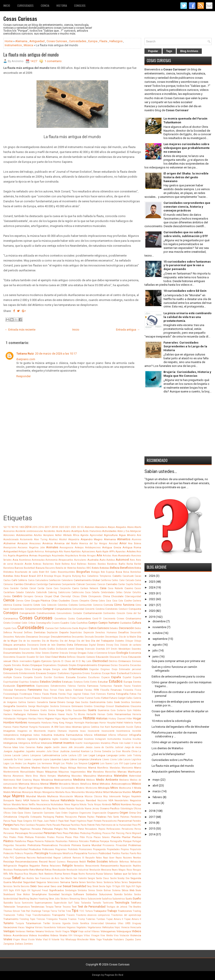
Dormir (55, 653)
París (16, 825)
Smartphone (39, 894)
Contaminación (93, 613)
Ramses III (78, 858)
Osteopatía (36, 817)
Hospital (111, 723)
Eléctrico (113, 661)
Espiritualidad (11, 682)
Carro (75, 588)
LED (80, 755)
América (47, 543)
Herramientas (123, 714)
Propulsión (135, 849)
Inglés (55, 739)
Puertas (125, 853)
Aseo (115, 556)
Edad (48, 657)
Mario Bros (32, 776)
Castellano (9, 592)
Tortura (89, 911)
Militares (49, 788)
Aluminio (136, 539)
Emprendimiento (87, 665)
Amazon (23, 543)
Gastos (85, 702)
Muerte (137, 792)
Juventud (75, 751)
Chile (84, 596)
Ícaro (62, 727)
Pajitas (91, 817)
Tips (75, 911)
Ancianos (23, 548)
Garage (70, 702)
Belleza (115, 568)
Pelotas (73, 829)
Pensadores (91, 829)
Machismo (14, 768)
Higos (58, 719)
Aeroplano (48, 535)
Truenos (72, 919)
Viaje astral (84, 931)
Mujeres (18, 796)
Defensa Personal (13, 633)
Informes (21, 739)
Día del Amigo (68, 641)
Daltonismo (66, 628)
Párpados (41, 825)
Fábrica (72, 686)
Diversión (90, 649)
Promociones (85, 849)
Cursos (49, 628)
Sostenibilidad (11, 899)
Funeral (89, 698)
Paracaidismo (109, 821)
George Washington (38, 706)
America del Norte (66, 543)
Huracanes (44, 727)
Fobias (86, 694)
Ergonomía (76, 673)
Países (82, 817)
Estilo (86, 682)
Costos (71, 619)
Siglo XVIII (15, 890)
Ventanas (20, 931)
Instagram (100, 739)
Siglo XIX (120, 886)
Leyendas (56, 759)
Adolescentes (24, 535)
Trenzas (41, 919)
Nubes (62, 809)
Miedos (8, 788)
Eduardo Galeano (86, 657)
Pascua (65, 825)
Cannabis (112, 584)
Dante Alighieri (80, 628)
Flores (54, 694)
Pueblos (116, 853)
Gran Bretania (31, 710)
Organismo (85, 813)
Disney (80, 649)
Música (28, 45)
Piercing (120, 833)
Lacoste (16, 755)
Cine (27, 601)
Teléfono (136, 903)
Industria (47, 735)
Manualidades (28, 772)
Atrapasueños (66, 560)
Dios (117, 645)
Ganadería (42, 702)
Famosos (93, 686)
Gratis (44, 710)
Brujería (67, 576)
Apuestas (121, 552)
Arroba (83, 556)
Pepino (102, 829)
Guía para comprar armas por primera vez (178, 661)
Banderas (112, 564)
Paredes (137, 821)
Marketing (64, 776)
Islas (15, 747)
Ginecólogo (99, 706)
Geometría (21, 706)
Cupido (7, 628)
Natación (35, 800)
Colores (73, 605)
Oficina (137, 809)
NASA (26, 800)
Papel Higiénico (78, 821)
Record (43, 862)
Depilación (52, 633)
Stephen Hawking (39, 899)
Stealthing (24, 899)
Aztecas (37, 564)
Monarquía (28, 792)
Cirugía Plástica (41, 601)
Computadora (63, 609)
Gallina (22, 702)
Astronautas (38, 560)
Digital (92, 645)
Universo (111, 923)
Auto (102, 560)
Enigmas (105, 669)
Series (125, 882)
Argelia (12, 556)
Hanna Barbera (48, 714)
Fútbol (105, 698)
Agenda (84, 535)
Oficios (7, 813)
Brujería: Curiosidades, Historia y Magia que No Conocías (187, 374)
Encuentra (124, 665)
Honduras (46, 723)
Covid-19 (97, 619)
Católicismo (78, 592)
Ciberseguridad (133, 596)
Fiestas (88, 690)
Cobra (102, 601)
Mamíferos (103, 768)
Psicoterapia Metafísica (61, 853)
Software (79, 894)
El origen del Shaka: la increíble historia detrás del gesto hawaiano (186, 177)
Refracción (136, 862)
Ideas (68, 727)
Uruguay (137, 923)
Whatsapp (71, 940)
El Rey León (85, 661)
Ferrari (54, 690)
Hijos (65, 719)
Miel (15, 788)
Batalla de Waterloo (66, 568)
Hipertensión (75, 719)
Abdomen (90, 527)
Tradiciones (125, 911)
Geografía (9, 706)
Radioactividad (44, 858)
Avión (28, 564)
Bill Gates (51, 572)
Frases (36, 698)
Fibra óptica (65, 690)
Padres (59, 817)
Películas (48, 829)
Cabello (117, 576)
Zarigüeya (9, 944)
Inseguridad (76, 739)
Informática (9, 739)
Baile (58, 564)
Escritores (59, 677)
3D (78, 527)
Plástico (9, 841)
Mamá (92, 768)
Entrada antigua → (128, 330)
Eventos (137, 682)
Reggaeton (35, 866)
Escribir (48, 677)
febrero (157, 797)
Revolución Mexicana (100, 870)
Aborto (138, 527)
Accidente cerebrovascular (29, 531)
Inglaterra (45, 739)
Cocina (17, 605)
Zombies (28, 944)
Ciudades (64, 601)
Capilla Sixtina (133, 584)
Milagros (38, 788)
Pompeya (104, 841)
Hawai (61, 714)
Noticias (24, 808)
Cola (44, 605)
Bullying (76, 576)
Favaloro (137, 686)
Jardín (56, 747)
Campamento (69, 584)
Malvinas (82, 768)
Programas (61, 849)
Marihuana (134, 772)
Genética (125, 702)
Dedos (138, 628)
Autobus (111, 560)
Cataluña (30, 592)
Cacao (138, 576)
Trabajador (100, 911)
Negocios (135, 800)
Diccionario (33, 645)
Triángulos (52, 919)
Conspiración (27, 613)
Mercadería (65, 784)
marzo (157, 791)
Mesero (75, 784)
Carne (49, 588)
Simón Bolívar (104, 890)
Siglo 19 (110, 886)
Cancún (101, 584)
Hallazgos (116, 41)
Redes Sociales (97, 861)
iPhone (115, 743)
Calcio (31, 580)
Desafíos (124, 632)
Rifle (11, 874)
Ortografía (24, 817)
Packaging (49, 817)
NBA (111, 800)
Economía (135, 653)
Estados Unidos (50, 682)
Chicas (76, 596)
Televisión (9, 907)
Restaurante (21, 870)
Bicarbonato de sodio (26, 572)
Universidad (97, 923)
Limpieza (83, 759)
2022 (152, 599)
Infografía (135, 735)
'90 (17, 527)
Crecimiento (109, 619)
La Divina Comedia (101, 751)
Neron (25, 805)
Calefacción (55, 580)
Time (68, 911)
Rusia (99, 874)
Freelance (46, 698)
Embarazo (125, 661)
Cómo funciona (124, 605)
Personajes (22, 833)
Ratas (99, 858)
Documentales (12, 653)
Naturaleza (68, 800)
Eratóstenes (64, 673)
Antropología (52, 552)
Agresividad (96, 535)
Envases (41, 673)
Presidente (65, 845)
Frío (67, 698)
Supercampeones (44, 903)
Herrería (137, 714)
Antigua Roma (132, 547)
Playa (30, 841)
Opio (58, 813)
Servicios (8, 886)
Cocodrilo (27, 605)
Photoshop (85, 833)
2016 (41, 527)
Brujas (58, 576)
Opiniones (49, 813)
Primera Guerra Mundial (86, 845)
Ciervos (20, 601)
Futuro (113, 698)
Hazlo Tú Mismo (76, 714)
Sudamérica (119, 899)
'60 (5, 527)
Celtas (119, 592)
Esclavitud (123, 673)
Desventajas (112, 637)
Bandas (102, 564)
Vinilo (110, 935)
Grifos (68, 710)
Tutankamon (33, 923)
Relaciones (55, 866)
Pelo (66, 829)
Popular (153, 51)
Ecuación (21, 657)
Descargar (44, 637)
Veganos (71, 927)
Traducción (9, 915)
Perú (59, 833)
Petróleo (74, 833)
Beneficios (127, 568)
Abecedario (101, 527)
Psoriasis (93, 853)
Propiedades (113, 849)
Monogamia (48, 792)
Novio (55, 809)
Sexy (89, 886)
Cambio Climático (25, 584)
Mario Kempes (48, 776)
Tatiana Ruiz (25, 354)
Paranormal (125, 821)
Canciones (91, 584)
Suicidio (8, 903)
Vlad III (47, 940)
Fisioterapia (26, 694)
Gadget (122, 698)
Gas (78, 702)
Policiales (84, 841)
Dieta (70, 645)
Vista (39, 939)
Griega (60, 710)
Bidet (42, 572)
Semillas (91, 882)
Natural (55, 800)
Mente (54, 784)
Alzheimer (10, 543)
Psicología (41, 853)
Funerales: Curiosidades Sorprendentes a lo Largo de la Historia (185, 346)
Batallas (81, 568)
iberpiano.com (26, 359)
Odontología (127, 809)
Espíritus (24, 682)
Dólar (38, 653)
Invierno (106, 743)
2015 (35, 527)
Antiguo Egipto (26, 552)
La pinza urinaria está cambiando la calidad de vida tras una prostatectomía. (187, 317)
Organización (99, 813)
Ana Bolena (135, 543)
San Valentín (80, 878)
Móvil (106, 792)
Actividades (109, 531)
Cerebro (17, 596)
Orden (64, 813)
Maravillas (111, 772)
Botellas (8, 576)
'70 (9, 527)
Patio (98, 825)
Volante (55, 940)
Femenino (20, 690)
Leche (64, 755)
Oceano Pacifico (110, 808)
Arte (99, 555)
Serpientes (135, 882)
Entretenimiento (27, 673)
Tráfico (20, 915)
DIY (108, 649)
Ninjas (98, 805)
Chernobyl (66, 596)
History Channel (117, 719)
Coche (128, 601)
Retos (48, 870)
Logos (6, 763)
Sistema (116, 890)
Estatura (78, 682)
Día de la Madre (128, 637)
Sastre (113, 878)
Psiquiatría (81, 853)
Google (7, 710)
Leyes (66, 759)
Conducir (123, 609)
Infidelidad (100, 735)
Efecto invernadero (22, 661)
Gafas (129, 698)
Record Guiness (57, 862)
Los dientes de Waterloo (168, 748)
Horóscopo (92, 723)
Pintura (29, 837)
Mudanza (116, 792)
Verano (40, 931)
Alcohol (63, 539)
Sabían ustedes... (161, 471)
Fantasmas (106, 686)
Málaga (72, 768)
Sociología (67, 894)
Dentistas (40, 632)
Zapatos (130, 940)
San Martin (67, 878)
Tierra (54, 911)
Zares (138, 940)
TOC (82, 911)
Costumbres (84, 618)
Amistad (113, 543)
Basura (40, 568)
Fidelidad (78, 690)
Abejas (111, 527)
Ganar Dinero (57, 702)
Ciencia (45, 5)
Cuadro (65, 623)
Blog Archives (189, 51)
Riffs (6, 874)
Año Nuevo (64, 552)
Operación (37, 813)
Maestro (55, 768)
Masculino (90, 776)
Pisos (68, 837)
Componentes (17, 609)
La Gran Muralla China (125, 751)
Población (50, 841)
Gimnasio (77, 706)
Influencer (123, 735)
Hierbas (32, 719)
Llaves (106, 759)
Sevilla (17, 886)
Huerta (138, 723)
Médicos (91, 780)
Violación (124, 935)
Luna (133, 763)
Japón (48, 747)
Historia (62, 5)
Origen (124, 813)
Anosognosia (66, 548)
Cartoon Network (89, 588)
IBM (56, 727)
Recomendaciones (26, 862)
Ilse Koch (105, 727)
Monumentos (78, 792)
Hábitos (137, 710)
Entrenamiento (11, 673)
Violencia (136, 935)
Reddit (83, 862)
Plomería (39, 841)
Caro (56, 588)
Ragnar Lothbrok (62, 858)
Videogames (108, 931)
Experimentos (26, 686)
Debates (114, 628)
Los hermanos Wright (48, 763)
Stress (84, 899)
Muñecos (53, 796)
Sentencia (109, 882)
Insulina (127, 739)
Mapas (40, 772)
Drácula (64, 653)
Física (138, 690)
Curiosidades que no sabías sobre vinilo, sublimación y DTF (186, 234)
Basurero (50, 568)
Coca (109, 601)
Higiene (49, 719)
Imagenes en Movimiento (31, 731)
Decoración (126, 628)
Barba (130, 564)
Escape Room (109, 673)
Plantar (126, 837)
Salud (16, 878)
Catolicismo (64, 592)
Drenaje (73, 653)
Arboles (131, 551)
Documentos (28, 653)
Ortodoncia (10, 817)
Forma (111, 694)
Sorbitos (128, 894)
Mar (89, 772)
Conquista (135, 609)
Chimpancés (95, 596)
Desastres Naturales (14, 637)
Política (94, 841)
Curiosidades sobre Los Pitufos (172, 760)
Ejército (56, 661)
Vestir (58, 931)
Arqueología (45, 556)
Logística (136, 759)
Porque (127, 841)
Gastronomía (98, 702)
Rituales (33, 874)
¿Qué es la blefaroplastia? (168, 754)
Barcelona (9, 568)
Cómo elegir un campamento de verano (177, 742)
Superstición (60, 903)
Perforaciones (113, 829)
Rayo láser (109, 858)
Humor (24, 727)
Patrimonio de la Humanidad (116, 825)
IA (52, 727)
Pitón (82, 837)
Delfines (28, 633)
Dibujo (138, 641)
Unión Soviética (81, 923)
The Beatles (135, 907)
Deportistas (76, 633)
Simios (92, 890)
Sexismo (25, 886)
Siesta (102, 886)
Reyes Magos (119, 870)
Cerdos (7, 596)
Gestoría (54, 706)
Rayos (119, 858)
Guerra (92, 710)
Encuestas (136, 665)
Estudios (116, 682)
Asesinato (124, 555)
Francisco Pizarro (22, 698)
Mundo (42, 796)
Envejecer (52, 673)
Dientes (61, 645)
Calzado (130, 580)
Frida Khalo (58, 698)
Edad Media (59, 657)
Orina (132, 813)
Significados (56, 890)
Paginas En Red (114, 975)
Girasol (110, 706)
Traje (28, 915)
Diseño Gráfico (47, 649)
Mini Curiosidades (65, 788)
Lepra (46, 759)
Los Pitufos (67, 763)
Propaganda (99, 849)
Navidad (91, 800)
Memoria (24, 784)
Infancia (88, 735)
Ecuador (31, 657)
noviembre (159, 627)
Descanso (32, 637)
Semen (82, 882)
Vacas (21, 927)
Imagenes (9, 731)
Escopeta (28, 677)
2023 (152, 593)
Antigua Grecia (112, 547)
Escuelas (82, 677)
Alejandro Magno (91, 539)
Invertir (79, 743)
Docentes (136, 649)
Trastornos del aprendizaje (126, 915)
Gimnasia (65, 706)
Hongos (69, 723)
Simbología (71, 890)
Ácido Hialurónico (92, 531)
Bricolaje (49, 576)
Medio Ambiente (107, 780)
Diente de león (48, 645)
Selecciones (53, 882)
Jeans (64, 747)
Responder (24, 376)
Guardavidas (80, 710)
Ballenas (82, 564)
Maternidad (135, 776)
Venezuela (136, 927)
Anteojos (79, 548)
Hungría (33, 727)
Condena (100, 609)
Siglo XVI (131, 886)
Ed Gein (40, 657)
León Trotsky (134, 755)
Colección (52, 605)
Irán (121, 743)
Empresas (104, 665)
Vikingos (78, 935)
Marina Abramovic (14, 776)
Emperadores (50, 665)
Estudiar (103, 682)
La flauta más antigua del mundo (31, 54)
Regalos (23, 866)
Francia (8, 698)
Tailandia (86, 903)
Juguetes (19, 751)
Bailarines (48, 564)
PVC (12, 858)
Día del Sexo (83, 641)
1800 (22, 527)
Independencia (11, 735)
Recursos (73, 862)
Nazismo (102, 800)
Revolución (59, 870)
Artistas (107, 556)
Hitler (129, 719)
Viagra (66, 931)
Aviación (19, 564)
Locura (127, 759)
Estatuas (67, 682)
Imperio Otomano (57, 731)
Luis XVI (118, 763)
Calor (122, 580)
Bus (84, 576)
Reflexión (113, 862)
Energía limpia (41, 669)
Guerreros (103, 710)
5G (82, 527)
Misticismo (91, 788)
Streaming (75, 899)
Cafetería (22, 580)
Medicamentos (63, 780)
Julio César (53, 751)
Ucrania (56, 923)
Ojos (20, 813)
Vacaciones (10, 927)
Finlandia (128, 690)
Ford (93, 694)
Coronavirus (11, 618)
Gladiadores (122, 706)
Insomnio (89, 739)
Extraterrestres (58, 686)
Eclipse (112, 653)
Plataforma (20, 841)
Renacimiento (92, 866)
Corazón (121, 613)
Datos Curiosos (99, 628)
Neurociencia (43, 805)
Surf (70, 903)
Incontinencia (123, 731)
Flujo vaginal (74, 694)
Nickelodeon (57, 805)
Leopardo (37, 759)
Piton (76, 837)
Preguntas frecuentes (15, 845)
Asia (15, 560)
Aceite (59, 531)
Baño (122, 564)
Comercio (98, 605)
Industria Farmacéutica (68, 735)
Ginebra (88, 706)
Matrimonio (9, 780)
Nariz (19, 800)
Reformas (124, 862)
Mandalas (115, 768)
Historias (102, 718)
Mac (6, 768)
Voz (62, 940)
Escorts (38, 677)
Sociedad (54, 894)
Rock (41, 874)
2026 (152, 576)
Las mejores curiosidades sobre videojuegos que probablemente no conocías (187, 148)
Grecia (52, 710)
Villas (87, 935)
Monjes (38, 792)
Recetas (137, 858)
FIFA (96, 690)
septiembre (160, 639)
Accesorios (9, 531)
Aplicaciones (88, 552)
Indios (37, 735)
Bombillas (136, 572)
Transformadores (41, 915)
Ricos (129, 870)
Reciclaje (9, 862)
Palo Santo (113, 817)
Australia (93, 560)
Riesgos (137, 870)
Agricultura (111, 535)
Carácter (14, 588)
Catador (20, 592)
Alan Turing (41, 539)
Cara (6, 588)
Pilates (13, 837)
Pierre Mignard (133, 833)
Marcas (122, 772)
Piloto (20, 837)
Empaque (36, 665)
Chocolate (117, 596)
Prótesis (19, 853)
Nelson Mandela (12, 805)
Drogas (82, 653)
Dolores (46, 653)
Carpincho (65, 588)
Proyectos (29, 853)
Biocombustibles (67, 572)
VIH (70, 935)
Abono (130, 527)
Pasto (84, 825)
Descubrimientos (61, 637)
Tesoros (67, 907)
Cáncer (81, 584)
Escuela (71, 677)
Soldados (91, 894)
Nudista (80, 809)
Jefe (70, 747)
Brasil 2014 (36, 576)
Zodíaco (19, 944)
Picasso (106, 833)
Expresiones (43, 686)
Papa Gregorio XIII (27, 821)
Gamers (31, 702)
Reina (45, 866)
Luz (139, 763)
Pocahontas (62, 841)
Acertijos (77, 531)
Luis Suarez (106, 763)
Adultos (38, 535)
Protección (9, 853)
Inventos (69, 743)
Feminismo (35, 690)
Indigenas (26, 735)
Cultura (137, 623)
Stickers (65, 899)
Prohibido (73, 849)
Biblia (138, 568)
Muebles (127, 792)
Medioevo (124, 780)
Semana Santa (69, 882)
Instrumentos (13, 45)
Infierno (112, 735)
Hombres (21, 722)
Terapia (49, 907)
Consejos (80, 5)
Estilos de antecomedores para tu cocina (178, 676)
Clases (75, 601)
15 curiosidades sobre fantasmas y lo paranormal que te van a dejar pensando (187, 265)
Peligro (58, 829)
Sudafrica (107, 899)
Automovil (122, 560)
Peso (66, 833)
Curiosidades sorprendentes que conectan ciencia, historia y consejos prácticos (187, 207)
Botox (17, 576)
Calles (115, 580)
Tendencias (38, 907)
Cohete (37, 605)
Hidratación (10, 719)
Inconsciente (108, 731)
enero (156, 803)
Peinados (36, 829)
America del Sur (88, 543)
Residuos (8, 870)
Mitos (114, 788)
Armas (33, 555)
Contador (77, 613)
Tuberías (91, 919)
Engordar (94, 669)
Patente (91, 825)
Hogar (137, 718)
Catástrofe (41, 592)
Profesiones (48, 849)
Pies (6, 837)
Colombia (62, 605)
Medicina (79, 780)
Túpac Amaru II (133, 919)
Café (14, 580)
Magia (63, 768)
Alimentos (124, 539)
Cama (138, 580)
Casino (129, 588)
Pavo (135, 825)
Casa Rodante (115, 588)
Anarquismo (10, 548)
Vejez (117, 927)
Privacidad (121, 845)
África (76, 535)
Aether (58, 535)
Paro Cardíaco (28, 825)
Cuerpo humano (109, 623)
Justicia (65, 751)
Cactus (7, 580)
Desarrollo (136, 633)
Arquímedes (58, 556)
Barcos (19, 568)
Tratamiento (11, 919)
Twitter (47, 923)
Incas (83, 731)
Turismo (9, 923)
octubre (158, 633)
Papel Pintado (94, 821)
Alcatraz (53, 539)
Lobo (120, 759)
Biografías (83, 572)
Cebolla (96, 592)
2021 (67, 527)
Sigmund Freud (40, 890)
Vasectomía (50, 927)
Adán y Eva (123, 531)
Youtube (107, 939)
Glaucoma (136, 706)
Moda (138, 788)
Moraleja (90, 792)
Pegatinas (25, 829)
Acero (67, 531)
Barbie (138, 564)
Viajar (74, 931)
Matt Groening (24, 780)
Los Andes (16, 763)
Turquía (20, 923)
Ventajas (9, 931)
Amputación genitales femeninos (173, 772)
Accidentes (50, 531)
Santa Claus (103, 878)
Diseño (34, 649)
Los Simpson (81, 763)
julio (155, 650)
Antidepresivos (93, 548)
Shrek (95, 886)
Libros (73, 759)
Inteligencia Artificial (29, 743)
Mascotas (77, 776)
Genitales (136, 702)
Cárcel (33, 588)
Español (127, 677)
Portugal (137, 841)
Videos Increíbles (39, 935)
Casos (138, 588)
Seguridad (29, 882)
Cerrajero (28, 596)
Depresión (89, 633)
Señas (118, 882)
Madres (36, 768)
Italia (40, 747)
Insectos (64, 739)
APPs (112, 552)
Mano (138, 768)
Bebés (95, 568)
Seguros (41, 882)
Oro (139, 813)
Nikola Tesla (86, 805)
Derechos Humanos (106, 633)
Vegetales (82, 927)
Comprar (48, 609)
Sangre (91, 878)
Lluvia (113, 759)
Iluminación (118, 727)
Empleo (73, 665)
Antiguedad (37, 41)
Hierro (41, 719)
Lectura (72, 755)
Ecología (122, 653)
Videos (137, 931)
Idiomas (77, 727)
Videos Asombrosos (16, 935)
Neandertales (121, 800)
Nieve (67, 805)
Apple (105, 552)
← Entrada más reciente (20, 330)
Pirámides (40, 837)
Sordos (138, 894)
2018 (55, 527)
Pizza (89, 837)
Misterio (80, 788)
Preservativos (50, 845)
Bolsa (126, 572)
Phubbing (96, 833)
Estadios (34, 682)
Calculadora (42, 580)
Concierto (90, 609)
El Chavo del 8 (69, 661)
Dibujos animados (15, 645)
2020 (61, 527)
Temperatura (23, 907)
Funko (97, 698)
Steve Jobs (54, 899)
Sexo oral (56, 886)
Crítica (32, 623)
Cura (14, 628)
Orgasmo (113, 813)
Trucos (63, 919)
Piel (113, 833)
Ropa (74, 874)
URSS (128, 923)
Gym (129, 710)
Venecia (125, 927)
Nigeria (75, 805)
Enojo (115, 669)
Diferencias (81, 645)
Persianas (9, 833)
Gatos (110, 702)
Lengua (101, 755)
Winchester (83, 940)
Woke (92, 940)
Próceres (8, 849)
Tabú (77, 903)
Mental (44, 784)
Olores (27, 813)
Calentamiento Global (87, 580)
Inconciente (94, 731)
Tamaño (97, 903)
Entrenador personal (130, 669)
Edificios (71, 657)
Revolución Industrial (77, 870)
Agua (122, 535)
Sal (130, 874)
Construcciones (46, 613)
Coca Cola (118, 601)
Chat (56, 596)
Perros (138, 829)
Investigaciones (92, 743)
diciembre (159, 621)
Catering (52, 592)
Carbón (24, 588)
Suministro (28, 903)
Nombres (126, 804)
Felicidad (8, 690)
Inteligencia (10, 743)
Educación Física (119, 657)
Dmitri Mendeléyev (121, 649)
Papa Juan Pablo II (47, 821)
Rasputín (90, 858)
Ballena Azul (69, 564)
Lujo (126, 763)
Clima (94, 601)
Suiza (17, 903)
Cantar (122, 584)
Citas (54, 601)
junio (156, 657)
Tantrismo (108, 903)
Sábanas (108, 874)
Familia (82, 686)
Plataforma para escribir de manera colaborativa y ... (174, 734)
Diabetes (120, 641)
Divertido (100, 649)
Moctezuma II (126, 788)
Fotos (133, 694)
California (106, 580)
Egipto (37, 661)
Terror (58, 907)
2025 (73, 527)
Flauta (103, 41)
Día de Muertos (50, 641)
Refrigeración (10, 866)
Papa (13, 821)
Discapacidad (11, 649)
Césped (48, 596)
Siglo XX (26, 890)
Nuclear (70, 809)
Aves (132, 560)
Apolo (99, 552)
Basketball (29, 568)
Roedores (49, 874)
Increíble (137, 731)
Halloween (33, 714)
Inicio (7, 5)
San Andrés (28, 878)
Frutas (73, 698)
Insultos (137, 739)
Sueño (137, 898)
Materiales (121, 776)
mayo (156, 780)
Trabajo (112, 911)
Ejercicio (46, 661)
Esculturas (94, 677)
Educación (102, 657)
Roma (58, 874)
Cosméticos (60, 619)
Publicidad (105, 853)
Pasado (56, 825)
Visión (31, 940)
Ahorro (131, 535)
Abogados (121, 527)
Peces (6, 829)
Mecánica (47, 780)
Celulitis (137, 592)
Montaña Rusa (63, 792)
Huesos (7, 727)
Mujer (7, 796)
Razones (127, 858)
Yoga (99, 940)
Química (20, 858)
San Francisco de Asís (47, 878)
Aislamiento (26, 539)
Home (9, 41)
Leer (85, 755)
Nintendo (107, 805)
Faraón (118, 686)
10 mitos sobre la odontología (171, 721)
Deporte (64, 632)
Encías (114, 665)
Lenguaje (112, 755)
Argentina (22, 555)
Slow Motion (24, 894)
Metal (95, 784)
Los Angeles (29, 763)
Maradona (98, 772)
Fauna (127, 686)
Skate (138, 890)
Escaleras (96, 673)
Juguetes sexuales (35, 751)
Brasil (24, 576)
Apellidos (76, 552)
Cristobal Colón (19, 623)
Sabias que (120, 874)
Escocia (17, 677)
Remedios (79, 866)
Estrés (94, 682)
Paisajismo (71, 817)
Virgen (16, 940)
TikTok (61, 911)
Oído (14, 813)
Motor (99, 792)
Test (74, 907)
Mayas (37, 780)
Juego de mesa (133, 747)
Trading (137, 911)
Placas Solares (102, 837)
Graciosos (17, 710)
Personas (50, 833)
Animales (52, 547)
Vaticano (61, 927)
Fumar (81, 698)
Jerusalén (79, 747)
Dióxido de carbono (131, 645)
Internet (58, 743)
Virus (24, 939)
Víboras (96, 931)
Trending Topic (27, 919)
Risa (26, 874)
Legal (92, 755)
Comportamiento (33, 609)
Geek (117, 702)
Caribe (41, 588)
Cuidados (126, 623)
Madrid (45, 768)
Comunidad (78, 609)
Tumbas (101, 919)
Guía (113, 710)
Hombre (9, 722)
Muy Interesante (112, 796)
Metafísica (86, 784)
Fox (139, 694)
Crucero (56, 623)
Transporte (58, 915)
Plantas (137, 837)
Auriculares (80, 560)
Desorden (99, 637)
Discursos (24, 649)
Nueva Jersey (92, 809)
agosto (157, 645)
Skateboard (9, 894)
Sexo (33, 886)
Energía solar (59, 669)
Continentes (109, 613)
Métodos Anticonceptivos (115, 784)
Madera (26, 768)
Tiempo (46, 911)
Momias (16, 792)
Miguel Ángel (26, 788)
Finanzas (116, 690)
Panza (7, 821)
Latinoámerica (51, 755)
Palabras (101, 817)
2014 (28, 527)
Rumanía (90, 874)
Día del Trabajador (103, 641)
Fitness (37, 694)
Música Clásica (93, 796)
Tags (169, 51)
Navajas (80, 800)
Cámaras (8, 584)
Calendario (67, 580)
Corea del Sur (134, 613)
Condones (111, 609)
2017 (48, 527)
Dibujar (129, 641)
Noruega (137, 805)
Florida (62, 694)
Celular (127, 592)
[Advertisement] (72, 482)
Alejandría (74, 539)
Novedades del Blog (41, 809)
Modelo (7, 792)
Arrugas (91, 556)
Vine (103, 935)
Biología (95, 572)
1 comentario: (53, 61)
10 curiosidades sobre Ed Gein (185, 291)
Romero (67, 874)
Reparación (126, 866)
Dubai (90, 653)
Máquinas (51, 772)
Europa (93, 41)
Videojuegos (124, 931)
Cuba (73, 623)
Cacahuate (128, 576)
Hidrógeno (22, 719)
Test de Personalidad (92, 907)
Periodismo (127, 829)
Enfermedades (78, 669)
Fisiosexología (11, 694)
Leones (28, 759)
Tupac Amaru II (115, 919)
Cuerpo (93, 623)
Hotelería (128, 723)
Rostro (82, 874)
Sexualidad (79, 886)
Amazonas (35, 543)
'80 (13, 527)
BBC (89, 568)
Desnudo (89, 637)
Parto (49, 825)
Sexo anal (44, 886)
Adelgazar (136, 531)
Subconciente (95, 899)
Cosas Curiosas (20, 18)
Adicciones (9, 535)
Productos (35, 849)
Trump (81, 919)
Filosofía (105, 690)
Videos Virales (59, 935)
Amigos (103, 543)
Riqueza (19, 874)
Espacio (106, 677)
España (116, 677)
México (136, 784)
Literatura (95, 759)
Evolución (9, 686)
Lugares (94, 763)
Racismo (31, 858)
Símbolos (82, 890)
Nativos (45, 800)
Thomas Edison (12, 911)
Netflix (32, 805)
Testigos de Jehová (117, 907)
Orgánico (73, 813)
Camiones (55, 584)
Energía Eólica (23, 669)
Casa (103, 588)
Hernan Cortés (105, 714)
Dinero (101, 645)
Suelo (129, 899)
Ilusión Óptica (134, 727)
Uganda (66, 923)
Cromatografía (43, 623)
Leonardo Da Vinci (13, 759)
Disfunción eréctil (65, 649)
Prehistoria (34, 845)
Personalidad (36, 833)
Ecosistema (9, 657)
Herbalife (91, 714)
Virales (8, 939)
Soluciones (106, 894)
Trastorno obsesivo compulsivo (93, 915)
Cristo (7, 623)
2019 (152, 617)
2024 (152, 587)
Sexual (67, 886)
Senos (100, 882)
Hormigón (79, 723)
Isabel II (128, 743)
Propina (125, 849)
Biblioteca (9, 572)
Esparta (137, 677)
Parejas (8, 825)
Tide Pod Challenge (31, 911)
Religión (68, 866)
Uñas (121, 923)
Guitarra (121, 710)
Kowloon (85, 751)
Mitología (104, 788)
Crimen (120, 619)
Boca (119, 572)
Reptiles (137, 866)
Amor (123, 543)
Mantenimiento (11, 772)
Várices (39, 927)
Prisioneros (109, 845)
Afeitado (67, 535)
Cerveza (39, 596)
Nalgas (126, 796)
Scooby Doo (123, 878)
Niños (116, 804)
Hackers (8, 714)
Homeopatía (34, 723)
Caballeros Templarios (99, 576)
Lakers (25, 755)
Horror (103, 723)
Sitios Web (128, 890)
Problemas (135, 845)
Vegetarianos (95, 927)
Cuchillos (82, 623)
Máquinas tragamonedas (72, 772)
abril (155, 785)
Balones (92, 564)
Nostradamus (11, 809)
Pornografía (116, 841)
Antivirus (39, 552)
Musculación (66, 796)
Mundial (31, 796)
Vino (116, 935)
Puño (6, 858)
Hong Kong (58, 723)
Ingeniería (32, 739)
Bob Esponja (108, 572)
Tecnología (122, 903)
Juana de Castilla (103, 747)
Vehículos (108, 927)
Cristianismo (133, 618)
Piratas (51, 837)
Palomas (125, 817)
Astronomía (52, 560)
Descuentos (78, 637)
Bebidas (104, 568)
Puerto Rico (135, 853)
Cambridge (42, 584)
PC (139, 825)
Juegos (8, 751)
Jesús (89, 747)
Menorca (35, 784)
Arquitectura (72, 556)
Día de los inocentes (30, 641)
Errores (86, 673)
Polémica (73, 841)
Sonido (118, 894)
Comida (108, 605)
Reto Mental (37, 870)
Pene (81, 829)
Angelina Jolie (37, 548)
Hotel (120, 723)
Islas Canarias (27, 747)
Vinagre (95, 935)
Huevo (16, 727)
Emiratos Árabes (21, 665)
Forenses (101, 694)
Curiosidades (25, 5)
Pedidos (15, 829)
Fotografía (122, 694)
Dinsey (110, 645)
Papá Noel (64, 821)
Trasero (70, 915)
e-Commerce (101, 653)
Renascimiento (110, 866)
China (106, 596)
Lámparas (36, 755)
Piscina (60, 837)
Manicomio (127, 768)
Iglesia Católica (91, 727)
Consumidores (64, 613)
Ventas (30, 931)
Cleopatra (84, 601)
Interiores (47, 743)
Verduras (49, 931)
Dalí (57, 628)
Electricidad (100, 661)
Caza (88, 592)
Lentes (122, 755)
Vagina (30, 927)
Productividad (21, 849)
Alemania (21, 41)
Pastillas (75, 825)
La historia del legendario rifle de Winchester (180, 727)
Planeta (116, 837)
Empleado (63, 665)
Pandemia (136, 817)
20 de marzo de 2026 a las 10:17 (56, 354)
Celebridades (108, 592)
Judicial (119, 747)
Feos (46, 690)
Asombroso (25, 560)
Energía (8, 669)
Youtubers (119, 940)
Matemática (105, 776)
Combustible (85, 605)
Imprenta (73, 731)
